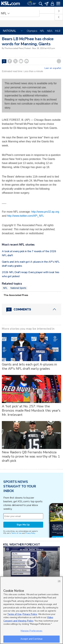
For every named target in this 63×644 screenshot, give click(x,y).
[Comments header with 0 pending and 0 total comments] (32, 309)
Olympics (32, 31)
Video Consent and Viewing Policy (28, 619)
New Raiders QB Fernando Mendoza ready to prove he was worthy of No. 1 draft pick (31, 456)
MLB (58, 31)
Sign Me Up (23, 525)
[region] (32, 610)
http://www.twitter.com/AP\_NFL (26, 216)
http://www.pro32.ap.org (45, 212)
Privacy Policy (30, 533)
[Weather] (32, 3)
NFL (42, 31)
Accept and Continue (32, 639)
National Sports (18, 288)
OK (59, 581)
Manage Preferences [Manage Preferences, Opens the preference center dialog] (32, 631)
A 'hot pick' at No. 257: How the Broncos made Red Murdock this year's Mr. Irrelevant (31, 411)
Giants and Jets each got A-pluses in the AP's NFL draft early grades (29, 367)
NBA (50, 31)
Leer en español (53, 68)
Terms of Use (16, 533)
